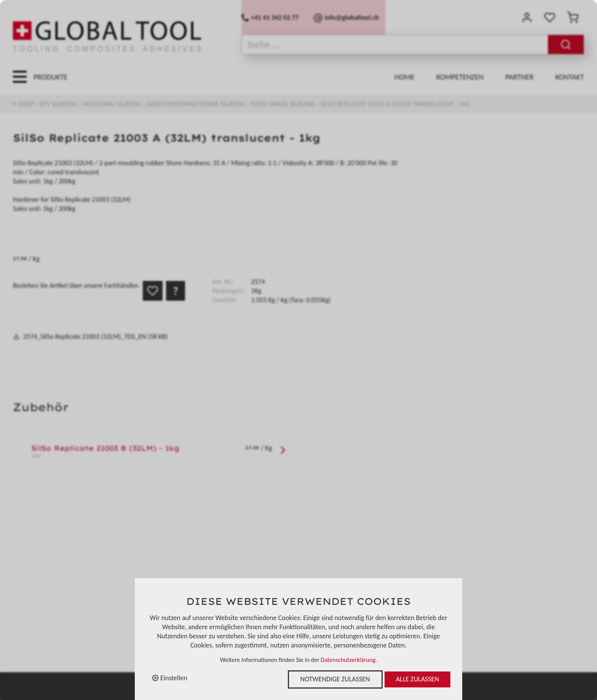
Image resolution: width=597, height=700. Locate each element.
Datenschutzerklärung (348, 660)
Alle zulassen (417, 679)
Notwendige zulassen (335, 679)
